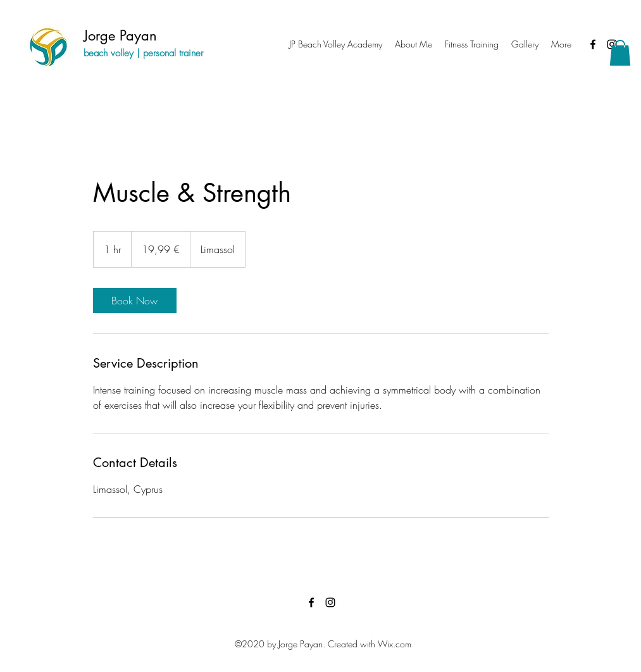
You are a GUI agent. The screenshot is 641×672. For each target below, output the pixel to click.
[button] (620, 53)
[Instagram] (330, 602)
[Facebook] (593, 44)
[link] (135, 301)
